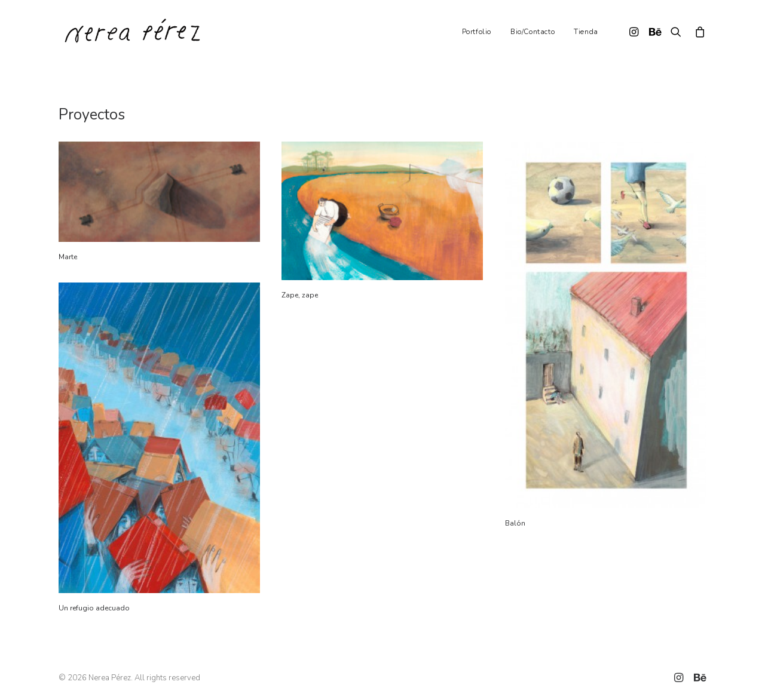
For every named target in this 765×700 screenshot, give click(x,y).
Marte (68, 257)
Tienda (586, 32)
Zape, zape (300, 295)
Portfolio (477, 32)
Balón (515, 523)
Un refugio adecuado (94, 608)
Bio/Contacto (533, 32)
